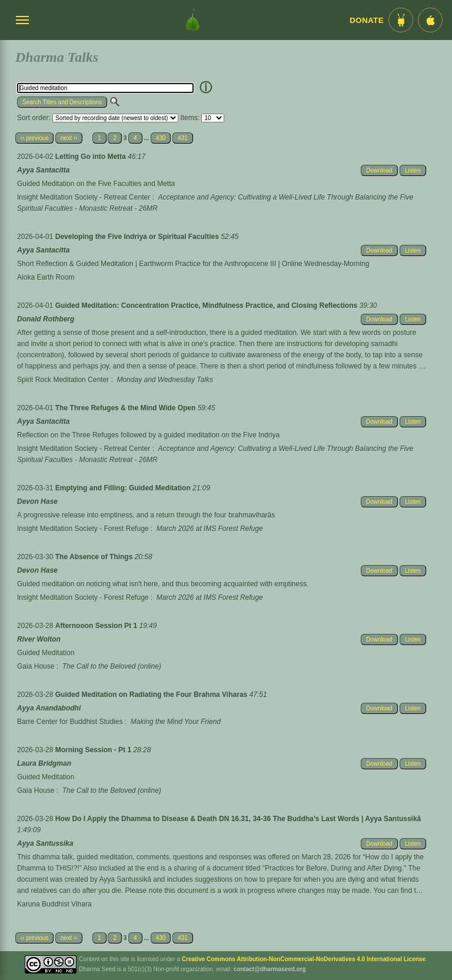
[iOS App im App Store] (430, 20)
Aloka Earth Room (46, 277)
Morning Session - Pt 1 (94, 750)
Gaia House (36, 666)
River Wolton (39, 639)
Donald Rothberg (46, 319)
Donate (367, 20)
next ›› (69, 138)
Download (379, 170)
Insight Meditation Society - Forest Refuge (83, 529)
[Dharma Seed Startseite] (192, 20)
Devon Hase (37, 501)
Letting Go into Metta (92, 157)
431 (183, 138)
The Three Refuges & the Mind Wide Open (127, 408)
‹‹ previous (34, 138)
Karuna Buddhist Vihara (54, 904)
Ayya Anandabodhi (49, 708)
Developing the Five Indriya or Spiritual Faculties (138, 237)
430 (161, 138)
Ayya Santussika (45, 843)
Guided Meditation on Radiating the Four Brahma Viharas (152, 695)
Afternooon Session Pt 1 (97, 626)
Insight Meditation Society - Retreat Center (84, 197)
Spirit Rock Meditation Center (63, 380)
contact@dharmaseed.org (270, 969)
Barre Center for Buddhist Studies (70, 722)
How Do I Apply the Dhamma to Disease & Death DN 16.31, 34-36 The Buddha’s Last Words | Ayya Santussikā (238, 819)
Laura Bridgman (44, 763)
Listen (413, 170)
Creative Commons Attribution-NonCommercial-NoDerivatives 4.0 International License (304, 959)
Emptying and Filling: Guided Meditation (124, 488)
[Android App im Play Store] (401, 20)
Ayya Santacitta (43, 170)
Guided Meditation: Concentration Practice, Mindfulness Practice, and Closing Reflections (207, 305)
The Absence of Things (95, 557)
